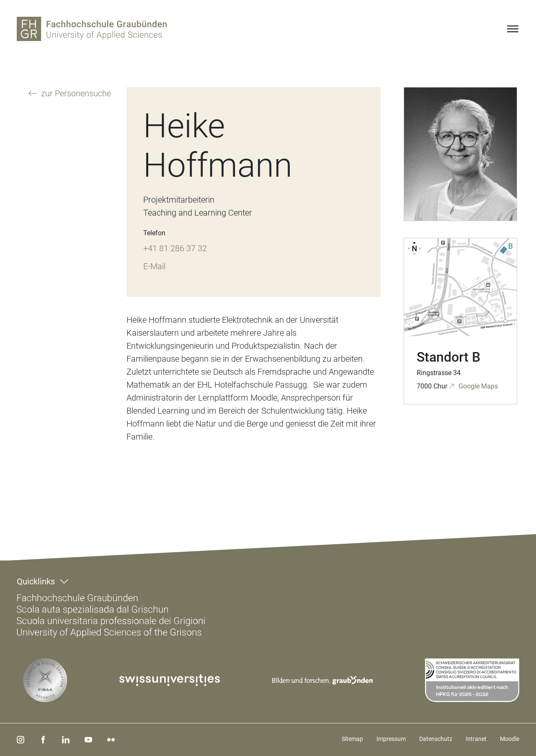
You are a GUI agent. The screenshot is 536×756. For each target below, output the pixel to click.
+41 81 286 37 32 (175, 248)
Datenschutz (436, 739)
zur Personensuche (75, 93)
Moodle (510, 739)
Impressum (391, 739)
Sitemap (352, 739)
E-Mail (154, 266)
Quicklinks (36, 581)
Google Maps (477, 386)
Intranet (476, 739)
